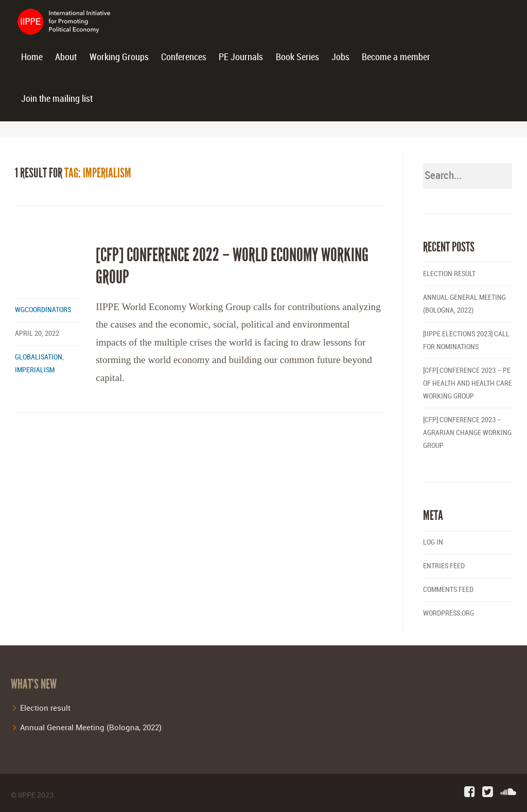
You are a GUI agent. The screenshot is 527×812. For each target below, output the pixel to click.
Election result (449, 274)
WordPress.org (449, 613)
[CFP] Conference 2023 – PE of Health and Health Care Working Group (468, 383)
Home (32, 57)
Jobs (340, 57)
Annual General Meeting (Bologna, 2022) (91, 727)
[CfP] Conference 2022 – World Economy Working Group (232, 266)
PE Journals (241, 57)
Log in (433, 542)
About (66, 57)
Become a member (396, 57)
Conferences (184, 57)
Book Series (297, 57)
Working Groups (119, 57)
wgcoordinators (43, 310)
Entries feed (444, 566)
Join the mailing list (57, 99)
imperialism (35, 370)
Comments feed (448, 590)
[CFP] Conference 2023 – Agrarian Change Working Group (467, 433)
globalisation (39, 357)
